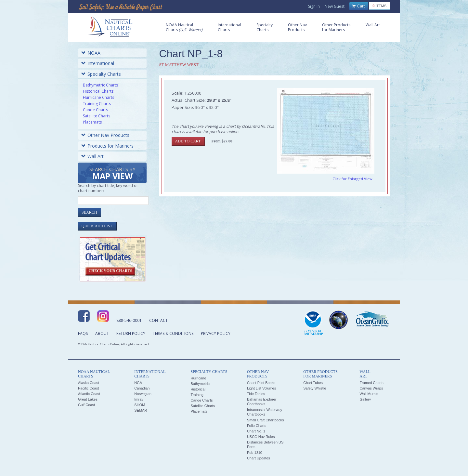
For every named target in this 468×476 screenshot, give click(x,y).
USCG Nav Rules (261, 437)
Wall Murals (369, 394)
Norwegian (143, 394)
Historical (198, 389)
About (102, 333)
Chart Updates (259, 458)
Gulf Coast (86, 405)
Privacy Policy (216, 333)
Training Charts (97, 104)
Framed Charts (371, 383)
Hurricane (199, 378)
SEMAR (141, 410)
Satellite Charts (97, 116)
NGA (138, 383)
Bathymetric (200, 384)
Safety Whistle (315, 388)
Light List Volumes (261, 388)
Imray (139, 399)
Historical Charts (98, 91)
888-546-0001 (129, 320)
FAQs (83, 333)
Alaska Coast (89, 383)
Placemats (92, 122)
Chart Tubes (313, 383)
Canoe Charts (95, 110)
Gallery (365, 399)
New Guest (335, 6)
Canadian (142, 388)
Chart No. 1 (256, 431)
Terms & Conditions (173, 333)
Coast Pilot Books (261, 383)
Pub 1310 (255, 453)
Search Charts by (112, 174)
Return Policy (131, 333)
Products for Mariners (107, 146)
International (98, 63)
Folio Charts (257, 426)
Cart (358, 6)
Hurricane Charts (98, 97)
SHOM (140, 405)
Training (197, 395)
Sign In (314, 6)
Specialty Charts (101, 74)
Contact (158, 320)
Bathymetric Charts (100, 85)
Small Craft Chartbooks (266, 420)
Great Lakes (88, 399)
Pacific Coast (88, 388)
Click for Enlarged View (352, 179)
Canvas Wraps (371, 388)
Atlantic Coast (89, 394)
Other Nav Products (105, 135)
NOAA (91, 53)
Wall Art (92, 156)
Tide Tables (256, 394)
